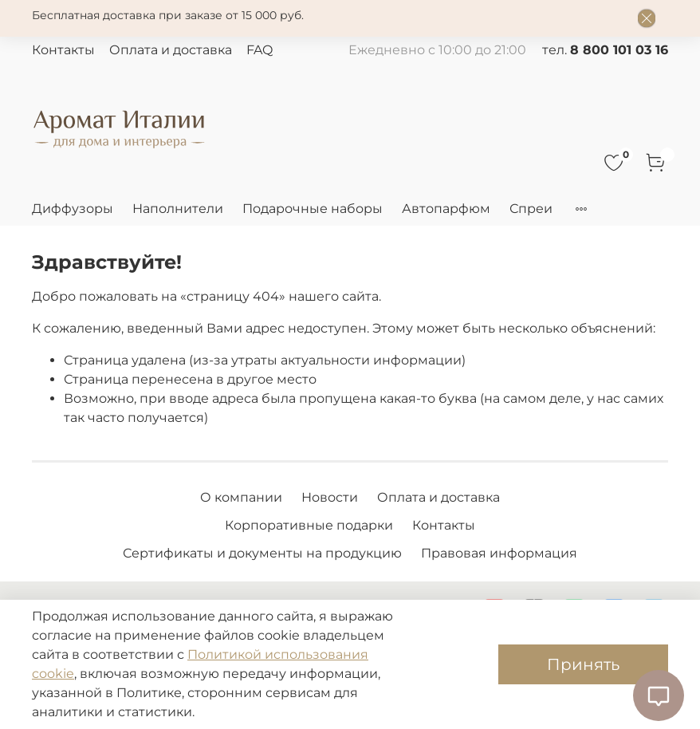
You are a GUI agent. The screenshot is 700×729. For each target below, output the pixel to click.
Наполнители (178, 209)
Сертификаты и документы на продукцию (262, 553)
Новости (330, 497)
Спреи (531, 209)
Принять (583, 664)
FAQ (260, 50)
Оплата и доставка (171, 50)
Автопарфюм (446, 209)
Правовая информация (499, 553)
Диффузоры (73, 209)
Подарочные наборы (313, 209)
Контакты (63, 50)
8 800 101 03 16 (619, 50)
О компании (241, 497)
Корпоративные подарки (309, 525)
